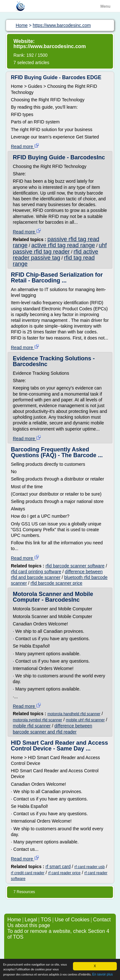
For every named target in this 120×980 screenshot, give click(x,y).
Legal (31, 920)
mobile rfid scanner (32, 726)
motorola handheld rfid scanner (74, 714)
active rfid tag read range (63, 245)
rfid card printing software (36, 572)
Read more (25, 147)
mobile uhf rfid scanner (85, 720)
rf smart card (58, 867)
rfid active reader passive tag (56, 255)
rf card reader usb (89, 867)
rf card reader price (64, 873)
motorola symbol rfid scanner (37, 720)
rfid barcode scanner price (56, 583)
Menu (105, 6)
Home (14, 920)
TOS (46, 920)
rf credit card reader (28, 873)
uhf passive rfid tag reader (60, 248)
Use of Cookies (72, 920)
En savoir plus (102, 975)
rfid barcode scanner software (75, 566)
